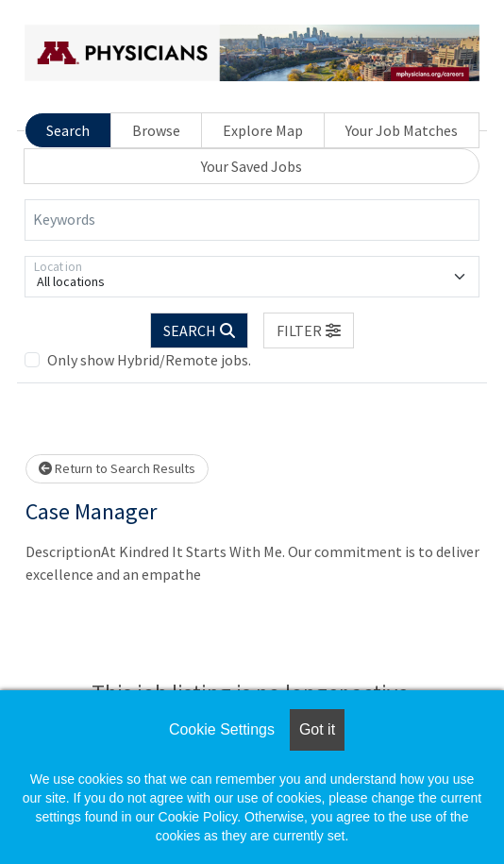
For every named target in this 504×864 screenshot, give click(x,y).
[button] (309, 330)
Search (68, 130)
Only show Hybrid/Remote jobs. (149, 360)
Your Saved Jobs (252, 166)
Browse (156, 130)
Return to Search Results (117, 468)
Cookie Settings (222, 729)
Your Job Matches (402, 130)
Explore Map (263, 130)
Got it (317, 729)
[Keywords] (252, 220)
